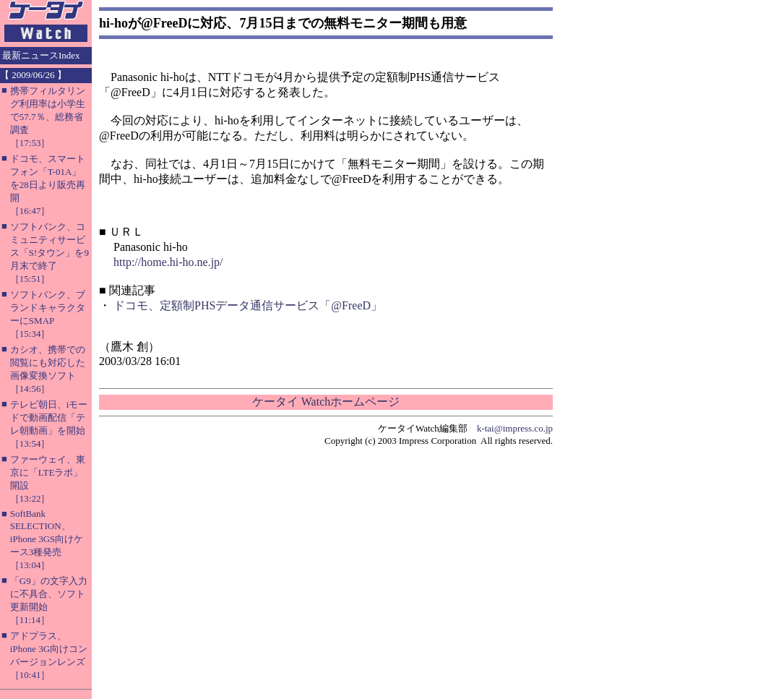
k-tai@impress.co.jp (515, 428)
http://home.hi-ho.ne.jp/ (168, 262)
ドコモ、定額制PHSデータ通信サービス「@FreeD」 (248, 305)
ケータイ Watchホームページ (326, 402)
